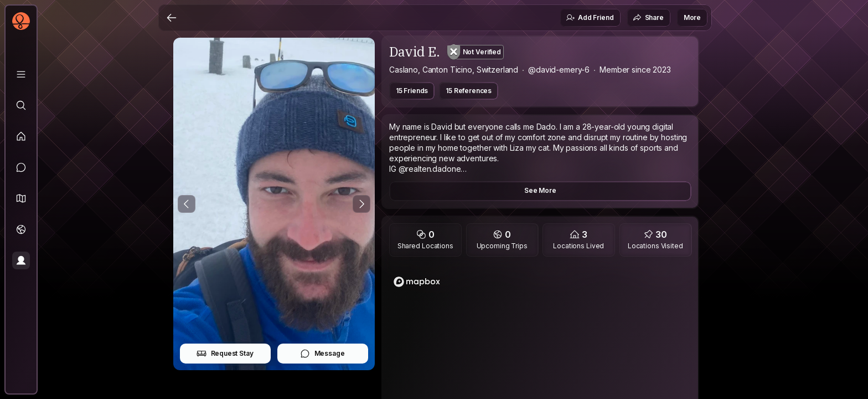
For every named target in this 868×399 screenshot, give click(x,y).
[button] (21, 198)
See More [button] (540, 190)
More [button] (692, 17)
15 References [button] (469, 91)
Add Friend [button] (590, 18)
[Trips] (21, 229)
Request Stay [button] (225, 354)
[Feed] (21, 136)
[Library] (21, 74)
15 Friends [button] (412, 91)
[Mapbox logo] (417, 282)
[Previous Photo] (187, 204)
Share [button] (648, 18)
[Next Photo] (361, 204)
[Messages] (21, 167)
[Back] (172, 18)
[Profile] (21, 260)
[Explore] (21, 105)
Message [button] (322, 354)
